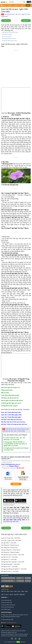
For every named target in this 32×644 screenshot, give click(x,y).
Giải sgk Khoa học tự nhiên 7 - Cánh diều (13, 555)
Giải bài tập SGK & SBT (8, 578)
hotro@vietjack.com (11, 623)
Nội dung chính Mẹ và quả (9, 38)
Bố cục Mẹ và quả (7, 36)
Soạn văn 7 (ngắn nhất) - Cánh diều (11, 540)
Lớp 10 (3, 594)
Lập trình (16, 594)
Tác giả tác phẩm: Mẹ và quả (9, 40)
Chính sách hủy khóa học (8, 607)
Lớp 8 (23, 5)
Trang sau (26, 21)
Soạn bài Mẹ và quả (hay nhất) (10, 32)
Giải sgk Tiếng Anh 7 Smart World (11, 550)
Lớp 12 (11, 594)
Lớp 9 (26, 591)
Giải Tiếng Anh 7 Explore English (10, 552)
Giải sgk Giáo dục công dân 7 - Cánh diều (13, 562)
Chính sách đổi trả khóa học (8, 605)
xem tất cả (16, 484)
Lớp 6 (11, 5)
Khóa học (20, 581)
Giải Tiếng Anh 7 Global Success (10, 545)
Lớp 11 (7, 594)
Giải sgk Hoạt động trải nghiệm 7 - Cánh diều (14, 569)
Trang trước (6, 21)
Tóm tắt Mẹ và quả (7, 34)
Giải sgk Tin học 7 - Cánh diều (9, 567)
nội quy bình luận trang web (14, 520)
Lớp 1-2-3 (4, 591)
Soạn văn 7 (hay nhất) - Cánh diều (11, 538)
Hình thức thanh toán (7, 602)
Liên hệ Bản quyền (6, 609)
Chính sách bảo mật (6, 600)
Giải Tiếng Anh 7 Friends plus (9, 548)
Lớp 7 (17, 5)
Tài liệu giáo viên (7, 581)
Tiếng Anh (22, 594)
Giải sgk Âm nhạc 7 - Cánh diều (10, 571)
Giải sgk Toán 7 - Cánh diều (9, 543)
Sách (19, 578)
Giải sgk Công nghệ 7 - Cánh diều (10, 564)
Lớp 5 (5, 5)
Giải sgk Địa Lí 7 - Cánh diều (9, 559)
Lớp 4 (8, 591)
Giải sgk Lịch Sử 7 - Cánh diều (9, 557)
